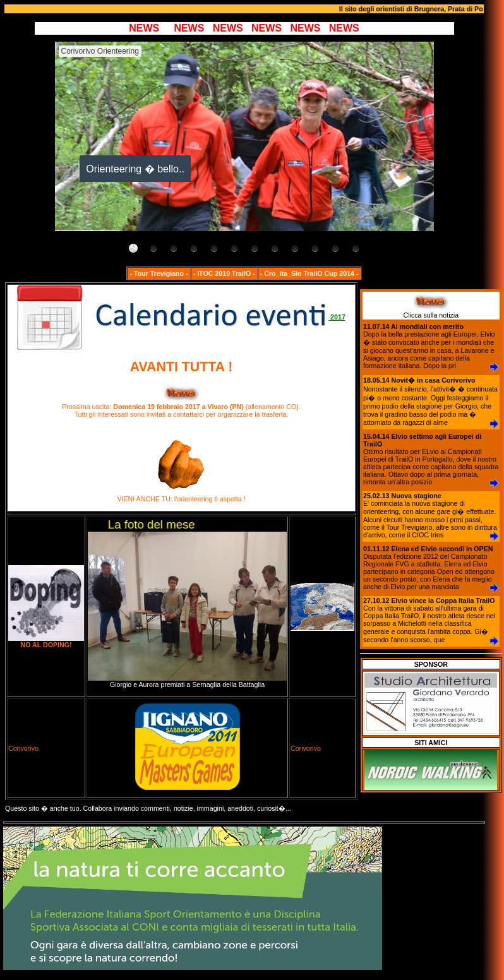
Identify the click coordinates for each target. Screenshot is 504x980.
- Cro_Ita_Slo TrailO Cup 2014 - (309, 273)
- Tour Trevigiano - (159, 273)
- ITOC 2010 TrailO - (224, 273)
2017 (181, 317)
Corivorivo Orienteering (100, 51)
